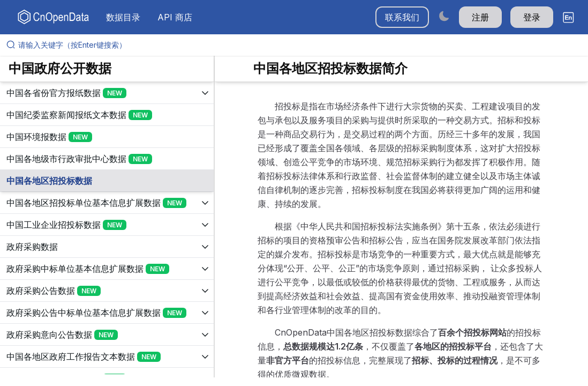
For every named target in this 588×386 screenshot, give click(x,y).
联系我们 (402, 17)
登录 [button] (532, 17)
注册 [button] (480, 17)
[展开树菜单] (107, 93)
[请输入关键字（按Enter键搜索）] (298, 45)
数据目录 (123, 17)
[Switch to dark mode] (444, 16)
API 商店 (175, 17)
